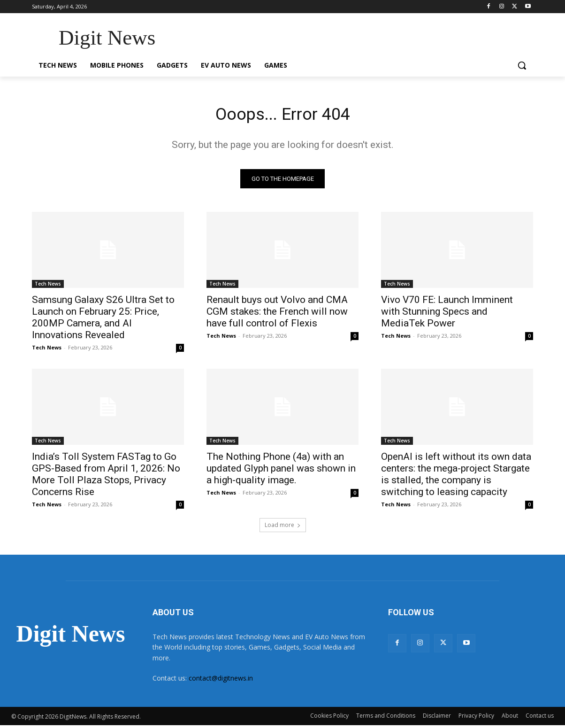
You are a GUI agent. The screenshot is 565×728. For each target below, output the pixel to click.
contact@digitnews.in (221, 681)
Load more (283, 528)
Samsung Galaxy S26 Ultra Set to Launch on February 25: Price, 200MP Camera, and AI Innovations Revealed (103, 320)
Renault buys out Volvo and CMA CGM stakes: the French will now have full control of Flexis (277, 314)
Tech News (48, 287)
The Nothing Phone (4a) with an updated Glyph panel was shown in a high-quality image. (281, 471)
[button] (522, 65)
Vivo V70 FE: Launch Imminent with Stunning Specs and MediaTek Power (447, 314)
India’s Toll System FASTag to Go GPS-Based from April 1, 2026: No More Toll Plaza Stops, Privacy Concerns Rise (106, 477)
